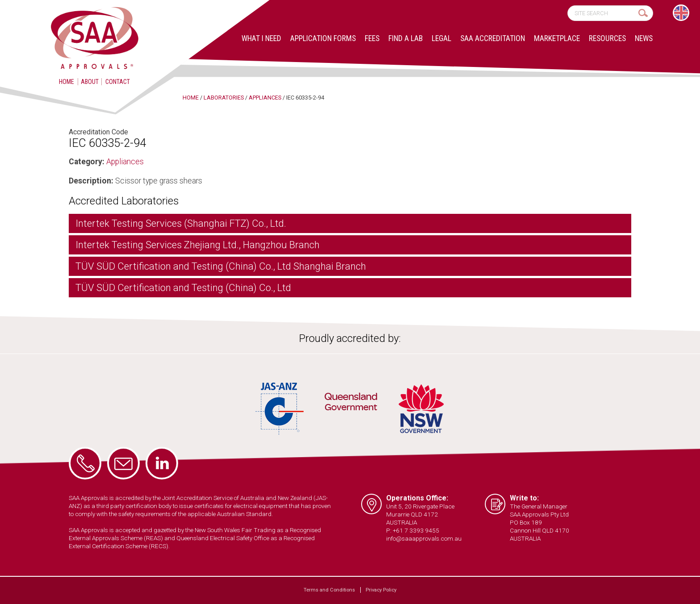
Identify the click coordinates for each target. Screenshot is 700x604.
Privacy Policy (381, 590)
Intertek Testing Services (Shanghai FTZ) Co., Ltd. (181, 223)
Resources (607, 38)
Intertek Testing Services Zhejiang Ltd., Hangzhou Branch (198, 245)
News (644, 38)
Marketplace (557, 38)
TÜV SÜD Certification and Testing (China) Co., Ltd (183, 288)
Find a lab (406, 38)
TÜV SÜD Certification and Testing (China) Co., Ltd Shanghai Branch (221, 266)
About (90, 82)
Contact (118, 82)
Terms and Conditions (329, 590)
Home (67, 82)
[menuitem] (681, 13)
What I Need (261, 38)
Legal (442, 38)
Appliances (125, 162)
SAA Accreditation (493, 38)
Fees (372, 38)
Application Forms (323, 38)
